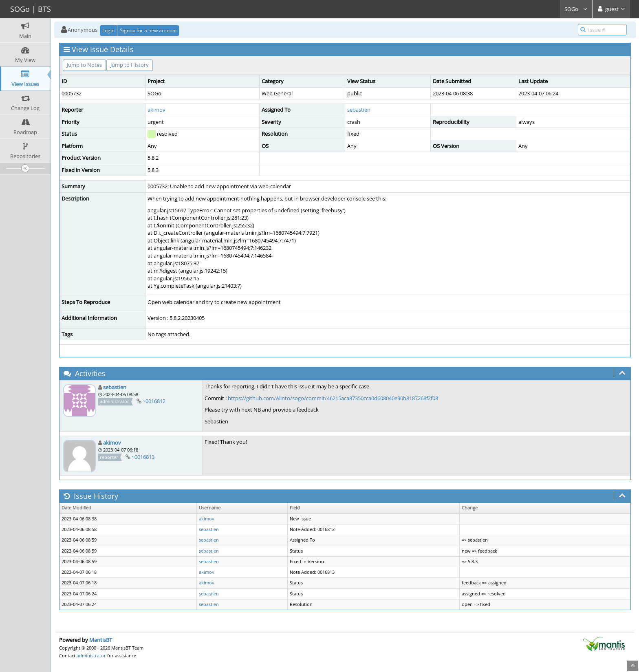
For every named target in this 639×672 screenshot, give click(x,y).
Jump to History (130, 65)
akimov (156, 110)
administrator (91, 655)
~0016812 (154, 401)
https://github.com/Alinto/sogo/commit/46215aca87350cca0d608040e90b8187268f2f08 (333, 398)
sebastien (359, 110)
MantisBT (101, 640)
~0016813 (143, 457)
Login (108, 30)
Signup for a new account (148, 30)
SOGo (576, 9)
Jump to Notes (84, 65)
